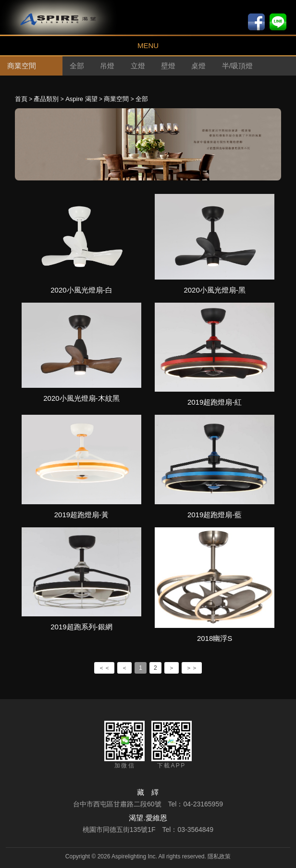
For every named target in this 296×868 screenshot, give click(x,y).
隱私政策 (219, 856)
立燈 (138, 66)
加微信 (124, 745)
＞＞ (192, 668)
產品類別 (46, 99)
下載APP (172, 745)
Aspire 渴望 (81, 99)
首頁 (21, 99)
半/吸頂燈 (237, 66)
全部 (77, 66)
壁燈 (168, 66)
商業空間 (116, 99)
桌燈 (198, 66)
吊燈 (107, 66)
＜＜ (104, 668)
